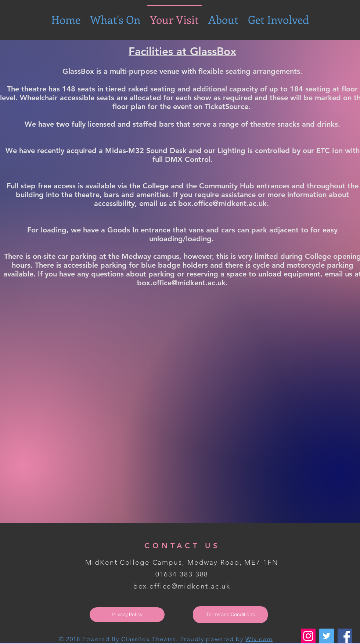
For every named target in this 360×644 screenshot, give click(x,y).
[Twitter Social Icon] (327, 636)
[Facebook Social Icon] (345, 636)
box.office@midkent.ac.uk (182, 586)
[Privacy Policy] (127, 615)
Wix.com (259, 639)
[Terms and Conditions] (230, 615)
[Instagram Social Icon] (308, 636)
